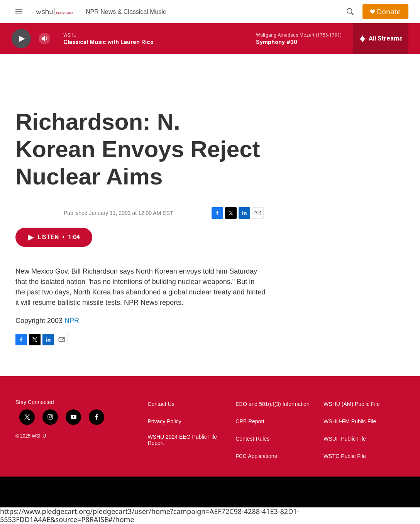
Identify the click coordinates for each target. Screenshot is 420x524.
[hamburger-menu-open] (19, 12)
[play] (21, 39)
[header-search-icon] (350, 12)
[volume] (44, 39)
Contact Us (161, 404)
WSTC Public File (345, 456)
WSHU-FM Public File (350, 422)
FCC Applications (256, 456)
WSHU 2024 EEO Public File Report (182, 440)
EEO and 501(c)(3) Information (272, 404)
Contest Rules (252, 439)
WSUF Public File (345, 439)
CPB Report (250, 422)
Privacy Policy (164, 422)
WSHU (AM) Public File (351, 404)
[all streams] (381, 39)
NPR (72, 321)
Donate (389, 12)
